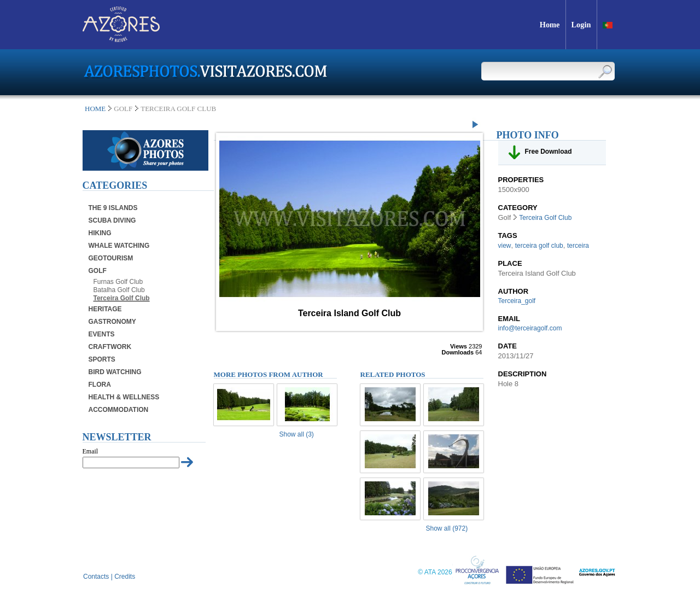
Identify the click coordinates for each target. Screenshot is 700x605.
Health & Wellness (124, 397)
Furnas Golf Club (118, 282)
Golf (98, 271)
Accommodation (119, 410)
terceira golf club (539, 246)
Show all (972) (447, 528)
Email (91, 451)
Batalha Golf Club (119, 290)
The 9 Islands (113, 208)
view (505, 246)
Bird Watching (115, 372)
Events (102, 334)
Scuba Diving (112, 220)
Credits (125, 577)
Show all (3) (297, 434)
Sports (102, 359)
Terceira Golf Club (122, 298)
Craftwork (110, 347)
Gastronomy (112, 322)
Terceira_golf (517, 301)
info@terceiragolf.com (530, 328)
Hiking (100, 233)
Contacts (96, 577)
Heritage (105, 309)
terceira (578, 246)
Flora (100, 385)
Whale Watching (119, 246)
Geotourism (111, 258)
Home (95, 109)
